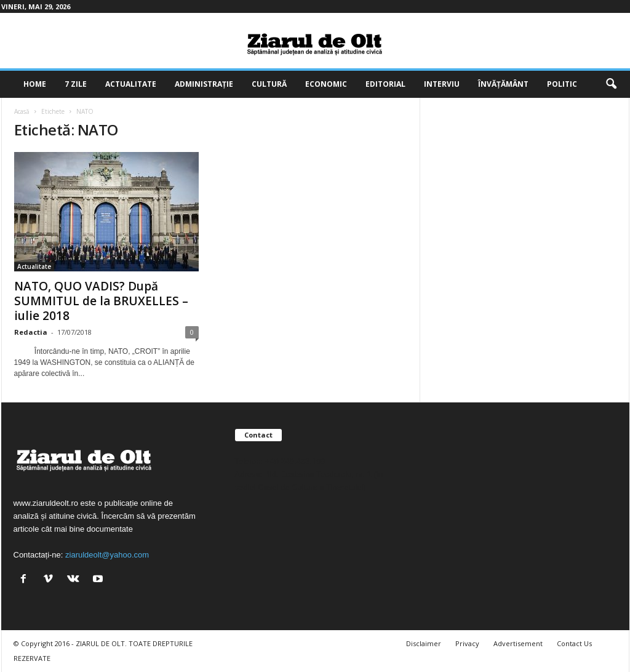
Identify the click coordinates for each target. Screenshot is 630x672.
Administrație (204, 84)
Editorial (385, 84)
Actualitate (131, 84)
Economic (326, 84)
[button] (611, 84)
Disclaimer (424, 643)
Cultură (269, 84)
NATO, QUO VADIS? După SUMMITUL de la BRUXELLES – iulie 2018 (101, 301)
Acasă (22, 111)
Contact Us (574, 643)
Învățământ (503, 84)
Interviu (442, 84)
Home (35, 84)
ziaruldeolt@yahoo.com (107, 555)
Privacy (467, 643)
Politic (562, 84)
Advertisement (518, 643)
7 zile (76, 84)
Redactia (31, 332)
